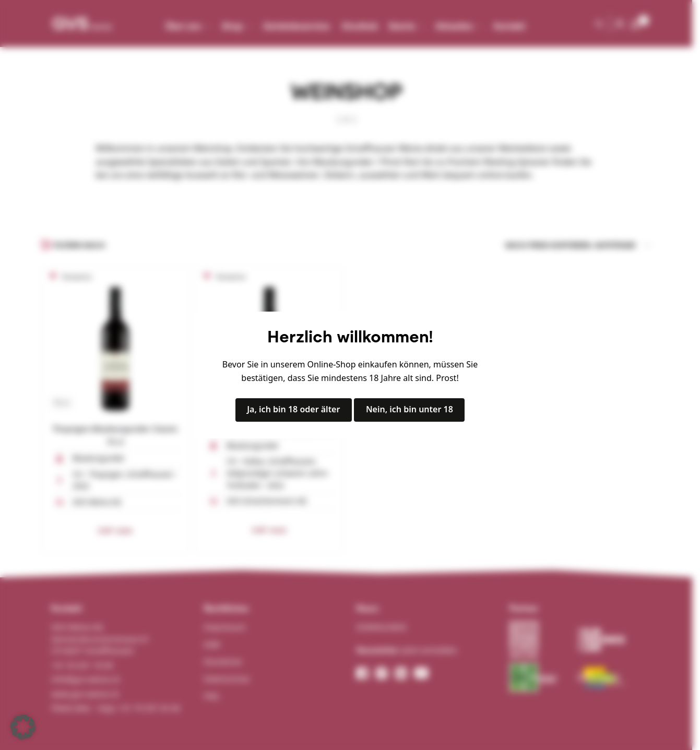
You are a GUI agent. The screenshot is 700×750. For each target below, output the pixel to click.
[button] (23, 727)
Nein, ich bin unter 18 (410, 409)
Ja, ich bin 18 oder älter (293, 409)
